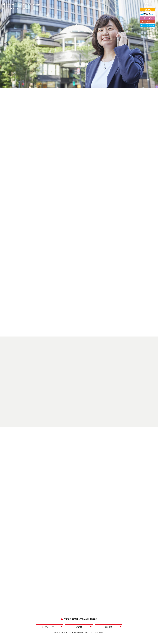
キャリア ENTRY (148, 22)
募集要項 (148, 10)
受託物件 (109, 627)
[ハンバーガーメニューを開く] (148, 4)
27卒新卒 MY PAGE (148, 18)
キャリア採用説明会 (148, 25)
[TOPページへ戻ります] (21, 6)
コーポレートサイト (49, 627)
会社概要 (79, 627)
